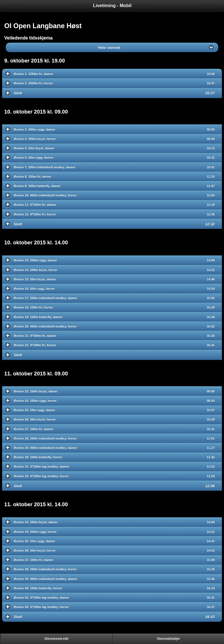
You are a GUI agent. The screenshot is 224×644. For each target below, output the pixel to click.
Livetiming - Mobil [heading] (112, 6)
